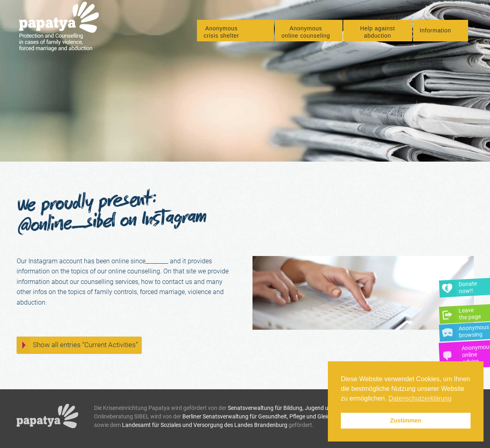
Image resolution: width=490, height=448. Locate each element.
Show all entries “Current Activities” (85, 345)
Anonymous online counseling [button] (306, 33)
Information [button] (436, 31)
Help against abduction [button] (377, 33)
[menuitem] (235, 31)
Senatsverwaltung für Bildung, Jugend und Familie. (292, 408)
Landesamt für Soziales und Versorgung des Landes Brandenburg (205, 425)
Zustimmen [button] (406, 420)
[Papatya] (62, 28)
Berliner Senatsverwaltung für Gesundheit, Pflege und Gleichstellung (267, 416)
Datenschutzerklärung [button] (420, 398)
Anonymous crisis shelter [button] (222, 33)
